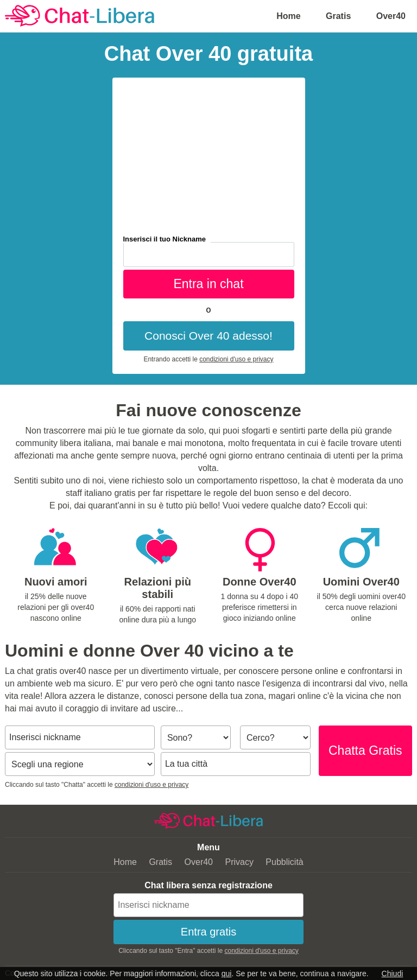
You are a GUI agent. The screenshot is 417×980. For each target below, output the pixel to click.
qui (227, 973)
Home (288, 16)
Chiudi (393, 973)
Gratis (338, 16)
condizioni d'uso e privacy (236, 359)
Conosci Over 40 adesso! (208, 336)
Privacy (239, 862)
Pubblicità (284, 862)
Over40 (391, 16)
